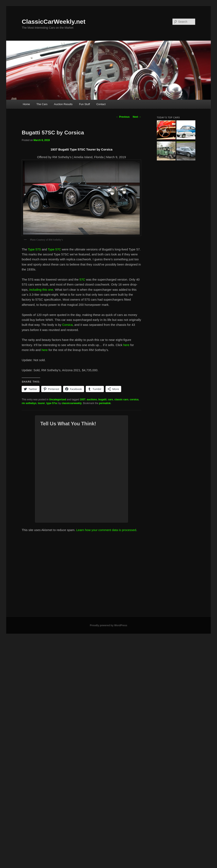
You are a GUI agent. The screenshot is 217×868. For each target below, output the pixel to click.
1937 (83, 400)
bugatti (102, 400)
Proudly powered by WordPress (108, 625)
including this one (41, 290)
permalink (105, 403)
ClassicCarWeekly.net (53, 22)
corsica (134, 400)
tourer (41, 403)
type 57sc (52, 403)
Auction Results (63, 104)
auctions (92, 400)
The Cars (42, 104)
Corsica (67, 325)
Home (26, 104)
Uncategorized (58, 400)
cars (111, 400)
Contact (101, 104)
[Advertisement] (45, 576)
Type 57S (34, 249)
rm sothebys (29, 403)
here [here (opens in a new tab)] (126, 345)
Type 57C (54, 249)
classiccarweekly (72, 403)
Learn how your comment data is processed (106, 530)
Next (137, 117)
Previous (123, 117)
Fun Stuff (85, 104)
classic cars (121, 400)
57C (82, 279)
